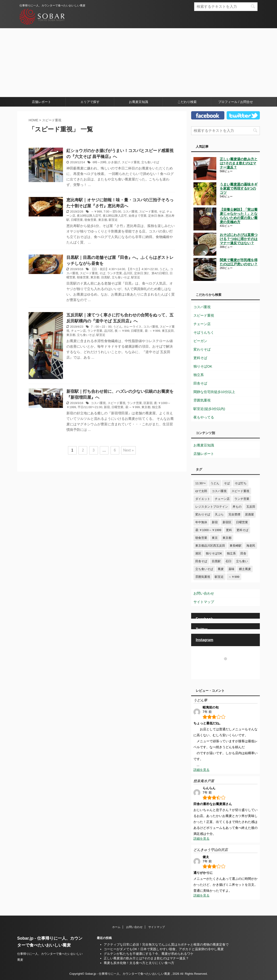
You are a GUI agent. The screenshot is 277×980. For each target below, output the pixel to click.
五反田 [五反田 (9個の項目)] (251, 507)
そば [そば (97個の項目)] (227, 483)
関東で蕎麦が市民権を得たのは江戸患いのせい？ (239, 262)
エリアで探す (90, 102)
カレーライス (133, 327)
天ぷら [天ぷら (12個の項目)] (219, 514)
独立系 (156, 407)
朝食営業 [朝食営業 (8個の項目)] (201, 538)
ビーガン (200, 341)
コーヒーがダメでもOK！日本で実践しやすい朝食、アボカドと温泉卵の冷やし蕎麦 (164, 949)
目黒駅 (106, 277)
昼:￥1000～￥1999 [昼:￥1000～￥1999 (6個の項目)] (208, 530)
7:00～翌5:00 (112, 212)
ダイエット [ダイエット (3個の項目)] (203, 499)
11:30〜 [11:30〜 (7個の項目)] (201, 483)
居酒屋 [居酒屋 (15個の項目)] (249, 514)
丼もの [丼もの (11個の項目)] (237, 507)
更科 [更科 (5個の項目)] (229, 530)
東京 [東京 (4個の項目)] (215, 538)
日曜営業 (77, 220)
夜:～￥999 (122, 331)
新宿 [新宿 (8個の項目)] (215, 522)
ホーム (116, 927)
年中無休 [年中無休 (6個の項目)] (201, 522)
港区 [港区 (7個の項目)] (198, 553)
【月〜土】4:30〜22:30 (142, 269)
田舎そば (200, 383)
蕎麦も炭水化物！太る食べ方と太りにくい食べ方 (139, 963)
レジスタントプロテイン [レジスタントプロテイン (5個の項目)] (212, 507)
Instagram (204, 640)
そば (162, 212)
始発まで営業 (138, 216)
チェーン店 (78, 331)
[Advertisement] (138, 63)
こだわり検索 (187, 102)
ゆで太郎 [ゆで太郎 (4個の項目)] (201, 491)
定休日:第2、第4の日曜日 (151, 273)
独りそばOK (203, 366)
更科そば (200, 358)
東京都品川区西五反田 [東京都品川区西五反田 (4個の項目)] (210, 546)
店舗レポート (41, 102)
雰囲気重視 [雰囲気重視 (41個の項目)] (203, 577)
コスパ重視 (130, 212)
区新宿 (148, 403)
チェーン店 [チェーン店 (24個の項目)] (222, 499)
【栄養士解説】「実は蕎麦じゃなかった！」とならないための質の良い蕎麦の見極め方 (239, 216)
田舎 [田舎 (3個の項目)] (243, 553)
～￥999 (96, 212)
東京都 (103, 220)
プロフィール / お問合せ (236, 102)
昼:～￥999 (133, 407)
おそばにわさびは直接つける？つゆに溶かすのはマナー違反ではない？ (239, 239)
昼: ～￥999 (152, 331)
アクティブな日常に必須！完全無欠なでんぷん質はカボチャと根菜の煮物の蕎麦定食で (166, 944)
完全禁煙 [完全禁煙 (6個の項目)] (234, 514)
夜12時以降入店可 (115, 216)
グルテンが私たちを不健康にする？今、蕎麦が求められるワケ (149, 954)
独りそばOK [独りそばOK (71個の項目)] (214, 553)
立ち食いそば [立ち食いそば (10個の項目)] (204, 569)
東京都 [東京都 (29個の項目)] (227, 538)
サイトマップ (204, 602)
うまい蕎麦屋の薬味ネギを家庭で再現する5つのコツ (239, 188)
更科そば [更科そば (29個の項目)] (242, 530)
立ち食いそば (150, 162)
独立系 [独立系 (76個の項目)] (231, 553)
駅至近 (113, 220)
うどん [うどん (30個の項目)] (215, 483)
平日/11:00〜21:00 (90, 407)
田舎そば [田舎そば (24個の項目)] (201, 561)
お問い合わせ (204, 593)
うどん (164, 269)
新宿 (107, 407)
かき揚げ (114, 162)
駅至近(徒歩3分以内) (209, 409)
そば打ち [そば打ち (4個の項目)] (241, 483)
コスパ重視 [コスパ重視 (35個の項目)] (219, 491)
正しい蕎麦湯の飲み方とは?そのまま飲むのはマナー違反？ (239, 163)
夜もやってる (204, 417)
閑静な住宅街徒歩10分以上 (214, 392)
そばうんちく (204, 332)
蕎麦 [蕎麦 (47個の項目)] (221, 569)
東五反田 (168, 331)
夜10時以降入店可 (89, 216)
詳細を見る (201, 770)
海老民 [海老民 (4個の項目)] (251, 546)
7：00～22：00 (101, 327)
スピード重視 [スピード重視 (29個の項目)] (240, 491)
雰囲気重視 (202, 400)
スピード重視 (131, 162)
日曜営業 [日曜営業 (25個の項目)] (242, 522)
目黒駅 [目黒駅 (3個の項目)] (216, 561)
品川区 (128, 273)
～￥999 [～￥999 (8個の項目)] (234, 577)
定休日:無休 (156, 216)
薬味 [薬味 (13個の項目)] (231, 569)
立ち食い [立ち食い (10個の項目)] (242, 561)
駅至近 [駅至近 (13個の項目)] (219, 577)
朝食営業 (90, 220)
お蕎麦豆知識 (138, 102)
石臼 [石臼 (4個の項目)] (228, 561)
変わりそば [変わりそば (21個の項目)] (203, 514)
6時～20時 (100, 162)
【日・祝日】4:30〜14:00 (108, 269)
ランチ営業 (115, 273)
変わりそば (202, 349)
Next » (128, 450)
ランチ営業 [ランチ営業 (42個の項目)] (242, 499)
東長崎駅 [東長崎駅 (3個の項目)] (236, 546)
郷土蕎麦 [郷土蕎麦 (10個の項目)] (245, 569)
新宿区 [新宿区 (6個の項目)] (227, 522)
